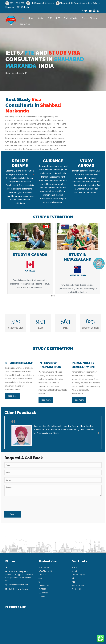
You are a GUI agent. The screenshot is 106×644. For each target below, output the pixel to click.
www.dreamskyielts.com (18, 585)
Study (40, 18)
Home (23, 18)
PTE (58, 18)
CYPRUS (42, 589)
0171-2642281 (17, 3)
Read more (13, 396)
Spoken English (71, 18)
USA (40, 578)
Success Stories (89, 18)
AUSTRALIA (44, 567)
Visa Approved (78, 585)
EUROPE (42, 596)
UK (40, 582)
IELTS (50, 18)
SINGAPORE (44, 585)
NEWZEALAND (45, 571)
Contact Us (25, 24)
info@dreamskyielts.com (43, 3)
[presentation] (21, 502)
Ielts (73, 578)
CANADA (43, 575)
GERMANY (43, 593)
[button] (52, 296)
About (31, 18)
